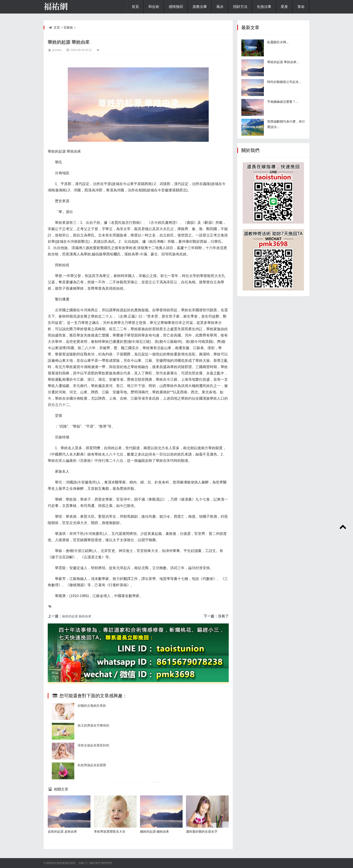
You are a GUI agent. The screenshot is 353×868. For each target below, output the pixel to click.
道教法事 (200, 7)
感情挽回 (176, 7)
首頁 (135, 7)
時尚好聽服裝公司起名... (284, 82)
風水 (220, 7)
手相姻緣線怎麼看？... (283, 102)
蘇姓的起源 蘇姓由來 (77, 616)
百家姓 (68, 27)
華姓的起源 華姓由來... (283, 62)
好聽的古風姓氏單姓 (92, 791)
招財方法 (240, 7)
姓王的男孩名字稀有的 (93, 811)
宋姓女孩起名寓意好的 (93, 831)
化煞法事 (264, 7)
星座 (284, 7)
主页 (57, 27)
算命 (301, 7)
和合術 (154, 7)
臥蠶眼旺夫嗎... (278, 42)
